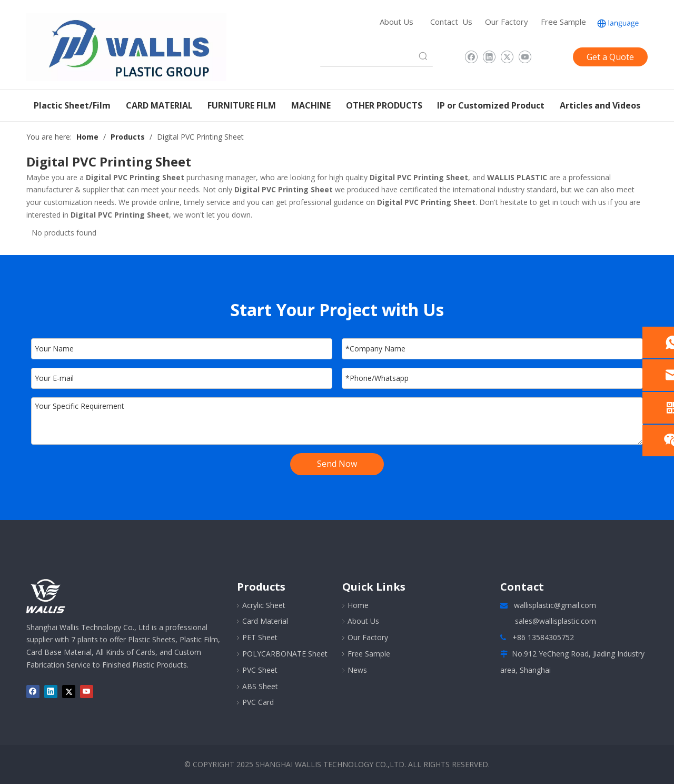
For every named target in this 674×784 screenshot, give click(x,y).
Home (358, 605)
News (357, 670)
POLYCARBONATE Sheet (285, 654)
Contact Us (451, 22)
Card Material (265, 621)
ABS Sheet (260, 686)
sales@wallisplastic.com (556, 621)
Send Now (337, 464)
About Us (397, 22)
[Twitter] (507, 57)
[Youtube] (525, 57)
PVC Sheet (260, 670)
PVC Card (258, 702)
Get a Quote (610, 57)
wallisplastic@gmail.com (555, 605)
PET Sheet (260, 637)
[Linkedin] (489, 57)
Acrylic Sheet (264, 605)
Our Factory (507, 22)
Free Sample (563, 22)
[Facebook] (471, 57)
